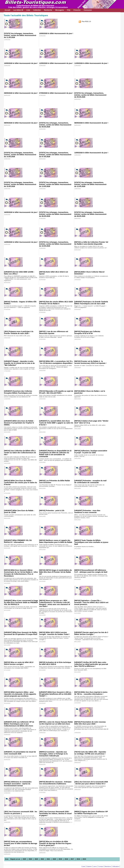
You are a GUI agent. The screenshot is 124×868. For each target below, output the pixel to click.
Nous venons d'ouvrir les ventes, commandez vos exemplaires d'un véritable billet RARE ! (19, 667)
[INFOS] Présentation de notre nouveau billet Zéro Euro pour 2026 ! (90, 723)
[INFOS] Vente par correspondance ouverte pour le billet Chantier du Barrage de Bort (21, 843)
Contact (101, 866)
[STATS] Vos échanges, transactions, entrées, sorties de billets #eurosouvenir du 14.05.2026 (20, 155)
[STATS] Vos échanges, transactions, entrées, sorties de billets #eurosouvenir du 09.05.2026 (55, 125)
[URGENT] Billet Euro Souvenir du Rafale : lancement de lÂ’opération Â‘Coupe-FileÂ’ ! (21, 634)
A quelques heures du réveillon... (84, 547)
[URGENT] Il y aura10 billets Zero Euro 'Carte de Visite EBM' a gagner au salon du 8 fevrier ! (56, 423)
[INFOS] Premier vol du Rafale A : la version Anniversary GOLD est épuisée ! (90, 362)
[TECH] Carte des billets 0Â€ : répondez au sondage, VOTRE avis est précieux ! (90, 753)
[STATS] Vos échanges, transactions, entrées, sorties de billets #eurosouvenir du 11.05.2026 (20, 35)
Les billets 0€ (18, 10)
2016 (78, 859)
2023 (36, 859)
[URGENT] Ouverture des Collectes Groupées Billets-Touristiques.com (18, 392)
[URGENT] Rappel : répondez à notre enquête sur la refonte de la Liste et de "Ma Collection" (19, 363)
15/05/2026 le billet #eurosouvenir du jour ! (56, 33)
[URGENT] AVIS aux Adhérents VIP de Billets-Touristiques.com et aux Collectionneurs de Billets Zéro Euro (19, 724)
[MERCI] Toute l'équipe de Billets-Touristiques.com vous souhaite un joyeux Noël (91, 542)
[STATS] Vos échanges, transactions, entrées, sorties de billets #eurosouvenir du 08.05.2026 (90, 214)
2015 (84, 859)
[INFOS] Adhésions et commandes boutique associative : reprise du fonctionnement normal (18, 784)
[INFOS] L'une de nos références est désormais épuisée (54, 332)
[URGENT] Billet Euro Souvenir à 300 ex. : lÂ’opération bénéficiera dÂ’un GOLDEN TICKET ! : (56, 694)
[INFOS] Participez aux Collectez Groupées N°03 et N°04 (87, 332)
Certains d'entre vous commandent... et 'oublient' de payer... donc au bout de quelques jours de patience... (56, 460)
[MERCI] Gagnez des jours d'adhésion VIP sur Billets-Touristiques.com (91, 813)
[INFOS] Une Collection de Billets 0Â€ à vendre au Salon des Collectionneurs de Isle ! (20, 453)
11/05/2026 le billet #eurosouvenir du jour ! (91, 63)
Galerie (89, 866)
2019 (60, 859)
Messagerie (60, 10)
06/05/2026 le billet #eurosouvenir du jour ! (91, 123)
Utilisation (116, 866)
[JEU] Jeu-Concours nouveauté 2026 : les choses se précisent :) (21, 813)
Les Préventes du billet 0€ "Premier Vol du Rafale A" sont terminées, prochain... (55, 486)
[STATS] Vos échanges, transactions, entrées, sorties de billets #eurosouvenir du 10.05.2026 (55, 244)
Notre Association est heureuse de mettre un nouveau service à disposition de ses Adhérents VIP (21, 396)
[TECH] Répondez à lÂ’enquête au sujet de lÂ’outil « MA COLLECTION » (56, 392)
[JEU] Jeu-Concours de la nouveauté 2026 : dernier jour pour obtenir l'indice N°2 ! (91, 783)
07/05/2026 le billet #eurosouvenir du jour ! (56, 93)
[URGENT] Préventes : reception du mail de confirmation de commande (90, 482)
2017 (72, 859)
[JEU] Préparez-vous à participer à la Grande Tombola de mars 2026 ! (19, 332)
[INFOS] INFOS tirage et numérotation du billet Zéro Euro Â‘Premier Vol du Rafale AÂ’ (56, 572)
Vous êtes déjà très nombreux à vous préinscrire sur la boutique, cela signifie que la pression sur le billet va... (21, 545)
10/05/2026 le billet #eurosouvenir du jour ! (21, 63)
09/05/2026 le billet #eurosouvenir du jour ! (21, 93)
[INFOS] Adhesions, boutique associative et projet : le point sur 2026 (91, 452)
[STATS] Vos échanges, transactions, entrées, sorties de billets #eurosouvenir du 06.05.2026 (55, 214)
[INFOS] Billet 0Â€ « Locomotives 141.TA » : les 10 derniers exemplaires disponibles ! (56, 362)
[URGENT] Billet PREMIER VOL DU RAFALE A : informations (18, 541)
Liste (28, 10)
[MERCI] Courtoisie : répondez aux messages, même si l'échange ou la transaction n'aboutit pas (53, 754)
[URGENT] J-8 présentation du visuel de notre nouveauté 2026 (20, 753)
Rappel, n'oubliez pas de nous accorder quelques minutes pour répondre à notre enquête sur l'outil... (20, 368)
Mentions (108, 866)
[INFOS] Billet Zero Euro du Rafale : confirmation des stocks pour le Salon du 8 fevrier (21, 483)
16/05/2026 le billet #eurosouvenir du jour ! (21, 212)
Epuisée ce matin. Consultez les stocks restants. (89, 366)
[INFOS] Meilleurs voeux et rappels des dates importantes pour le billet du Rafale (56, 541)
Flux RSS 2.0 (86, 21)
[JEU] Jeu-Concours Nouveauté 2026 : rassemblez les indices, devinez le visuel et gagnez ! (55, 814)
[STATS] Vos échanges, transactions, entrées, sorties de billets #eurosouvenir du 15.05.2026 (20, 184)
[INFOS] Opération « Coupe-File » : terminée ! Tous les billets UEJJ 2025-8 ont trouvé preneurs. (91, 602)
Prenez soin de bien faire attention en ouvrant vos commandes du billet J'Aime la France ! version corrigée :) (55, 638)
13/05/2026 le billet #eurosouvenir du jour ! (91, 153)
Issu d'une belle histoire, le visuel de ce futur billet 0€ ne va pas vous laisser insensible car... (20, 757)
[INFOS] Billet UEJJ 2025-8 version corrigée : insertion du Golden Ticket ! (54, 633)
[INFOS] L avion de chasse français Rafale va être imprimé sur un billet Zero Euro (56, 723)
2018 (66, 859)
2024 (30, 859)
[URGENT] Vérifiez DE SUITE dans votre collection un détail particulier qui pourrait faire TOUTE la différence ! (91, 664)
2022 (42, 859)
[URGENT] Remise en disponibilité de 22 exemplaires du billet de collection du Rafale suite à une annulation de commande (55, 454)
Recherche (48, 10)
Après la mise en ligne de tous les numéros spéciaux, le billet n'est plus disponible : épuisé (56, 336)
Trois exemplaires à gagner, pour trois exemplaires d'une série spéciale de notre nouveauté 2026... (90, 787)
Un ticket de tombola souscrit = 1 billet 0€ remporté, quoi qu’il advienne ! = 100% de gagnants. (20, 307)
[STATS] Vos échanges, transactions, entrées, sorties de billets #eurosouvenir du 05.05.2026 (90, 95)
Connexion (88, 10)
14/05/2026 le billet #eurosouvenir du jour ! (21, 242)
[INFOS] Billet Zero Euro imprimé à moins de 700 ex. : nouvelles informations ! (91, 693)
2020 (54, 859)
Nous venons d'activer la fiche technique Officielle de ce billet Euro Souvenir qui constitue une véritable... (56, 667)
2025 (24, 859)
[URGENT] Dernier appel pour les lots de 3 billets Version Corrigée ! (91, 633)
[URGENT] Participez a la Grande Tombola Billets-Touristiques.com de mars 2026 (91, 303)
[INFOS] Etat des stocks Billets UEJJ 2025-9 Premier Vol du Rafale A (56, 303)
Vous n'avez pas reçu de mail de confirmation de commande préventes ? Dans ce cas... (89, 486)
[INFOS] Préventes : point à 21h (52, 511)
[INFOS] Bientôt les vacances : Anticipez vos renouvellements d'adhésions (55, 783)
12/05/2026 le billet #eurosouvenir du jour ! (56, 63)
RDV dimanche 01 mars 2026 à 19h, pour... (18, 336)
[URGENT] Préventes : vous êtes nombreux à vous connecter (87, 511)
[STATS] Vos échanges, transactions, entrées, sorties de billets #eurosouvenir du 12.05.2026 (90, 184)
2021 (48, 859)
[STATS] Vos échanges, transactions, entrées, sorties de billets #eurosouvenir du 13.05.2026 (55, 184)
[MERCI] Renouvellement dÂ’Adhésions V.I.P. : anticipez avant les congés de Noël (91, 571)
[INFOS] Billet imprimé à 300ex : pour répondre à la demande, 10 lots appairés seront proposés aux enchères (20, 694)
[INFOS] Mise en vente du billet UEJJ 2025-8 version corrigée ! (19, 663)
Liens (95, 866)
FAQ (69, 10)
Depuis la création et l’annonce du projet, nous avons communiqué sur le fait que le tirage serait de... (21, 607)
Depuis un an (15, 859)
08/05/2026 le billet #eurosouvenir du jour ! (21, 123)
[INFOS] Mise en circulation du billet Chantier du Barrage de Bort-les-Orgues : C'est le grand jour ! (56, 843)
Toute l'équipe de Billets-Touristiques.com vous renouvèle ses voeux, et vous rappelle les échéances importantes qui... (56, 546)
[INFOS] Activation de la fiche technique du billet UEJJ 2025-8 (55, 663)
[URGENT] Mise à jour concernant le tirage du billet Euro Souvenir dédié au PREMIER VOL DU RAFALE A (21, 602)
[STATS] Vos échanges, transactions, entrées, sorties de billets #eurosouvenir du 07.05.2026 (55, 155)
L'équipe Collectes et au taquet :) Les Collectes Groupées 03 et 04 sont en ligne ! (89, 336)
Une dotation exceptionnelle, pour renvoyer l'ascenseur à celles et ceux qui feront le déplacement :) (56, 429)
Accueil (7, 10)
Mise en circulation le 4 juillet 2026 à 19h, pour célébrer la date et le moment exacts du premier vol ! (91, 247)
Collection (37, 10)
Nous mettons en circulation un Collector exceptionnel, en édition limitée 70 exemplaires (91, 277)
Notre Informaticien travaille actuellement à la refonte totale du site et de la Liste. (56, 396)
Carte (83, 866)
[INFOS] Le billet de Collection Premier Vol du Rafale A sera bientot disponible (91, 243)
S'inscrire (77, 10)
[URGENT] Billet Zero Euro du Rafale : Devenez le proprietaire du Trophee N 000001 (19, 423)
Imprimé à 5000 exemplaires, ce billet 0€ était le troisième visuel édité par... (54, 277)
